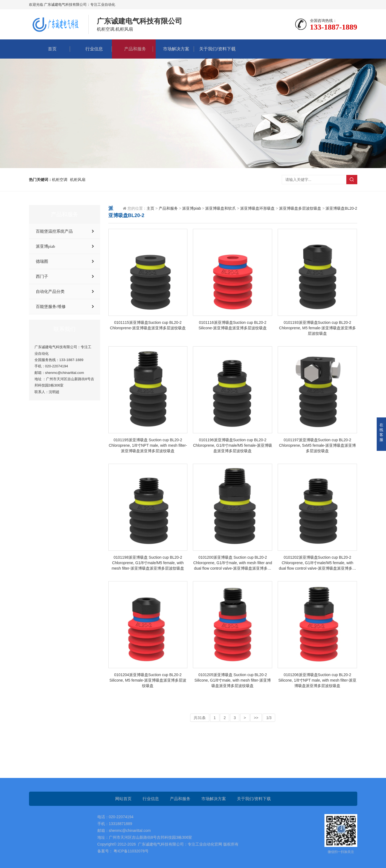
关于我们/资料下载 (214, 49)
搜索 (352, 180)
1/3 (269, 718)
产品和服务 (132, 49)
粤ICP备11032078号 (131, 851)
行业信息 (91, 49)
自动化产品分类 (50, 292)
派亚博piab (46, 246)
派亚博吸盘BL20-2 (341, 208)
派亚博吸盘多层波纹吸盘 (300, 208)
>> (256, 718)
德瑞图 (42, 261)
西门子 (42, 276)
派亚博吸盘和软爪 (220, 208)
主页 (150, 208)
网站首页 (123, 799)
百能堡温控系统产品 (54, 231)
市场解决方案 (173, 49)
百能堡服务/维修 (51, 307)
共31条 (200, 718)
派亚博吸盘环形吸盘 (257, 208)
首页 (50, 49)
